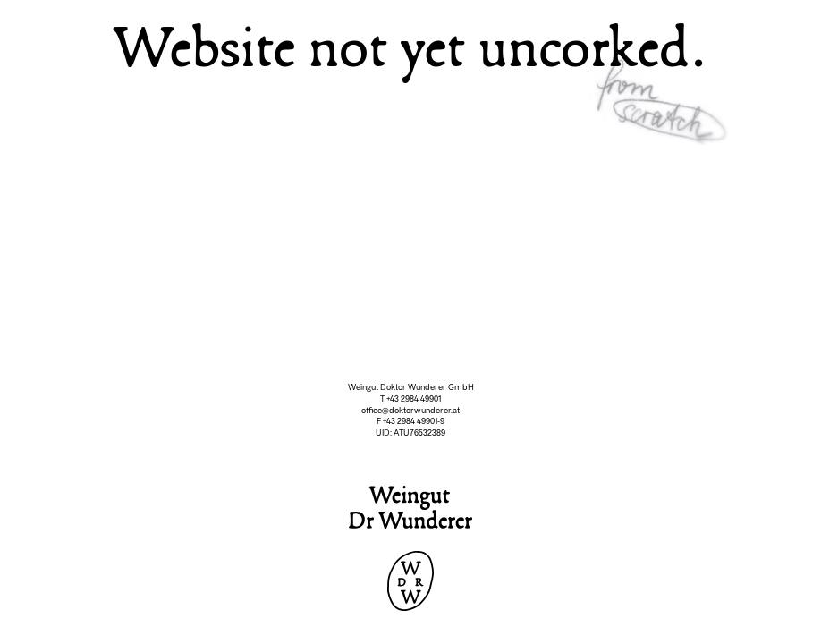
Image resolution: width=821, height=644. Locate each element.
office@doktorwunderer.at (410, 411)
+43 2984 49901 (414, 399)
